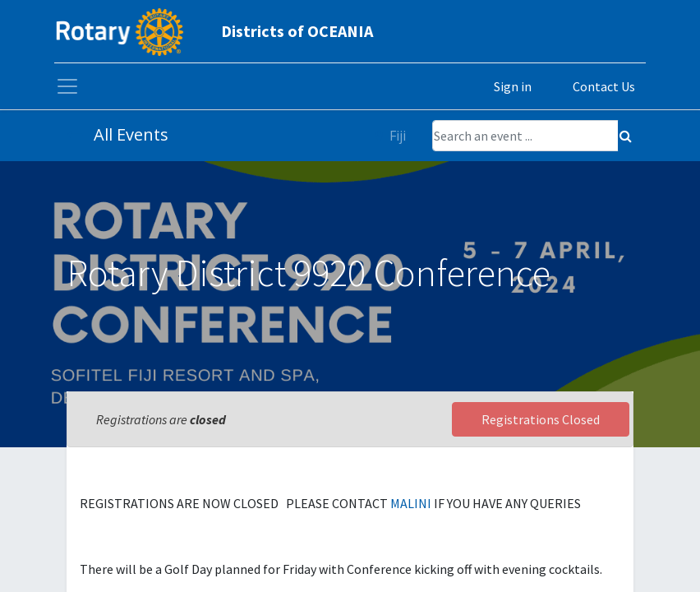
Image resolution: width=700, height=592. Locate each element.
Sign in (513, 86)
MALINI (412, 503)
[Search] (626, 136)
